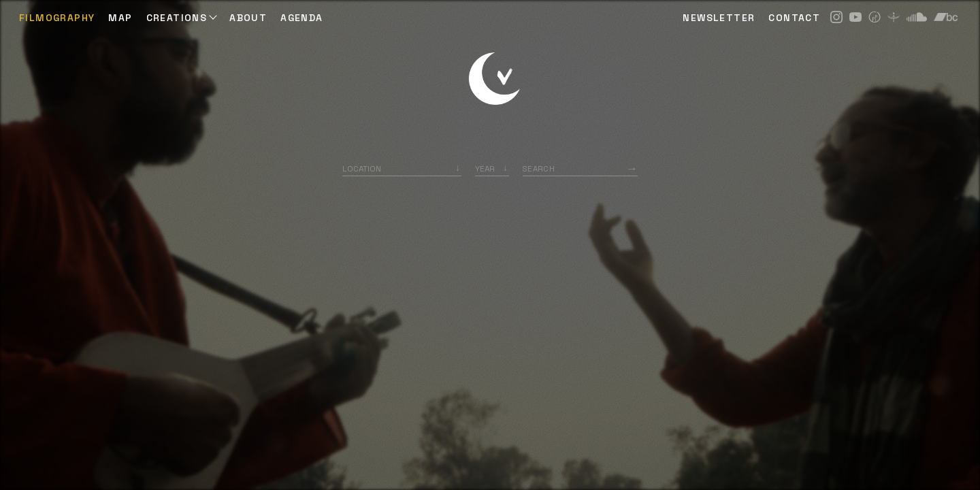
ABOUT (248, 18)
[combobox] (402, 168)
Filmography (57, 18)
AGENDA (301, 18)
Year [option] (485, 168)
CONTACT (794, 18)
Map (120, 18)
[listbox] (492, 168)
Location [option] (362, 168)
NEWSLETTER (719, 18)
